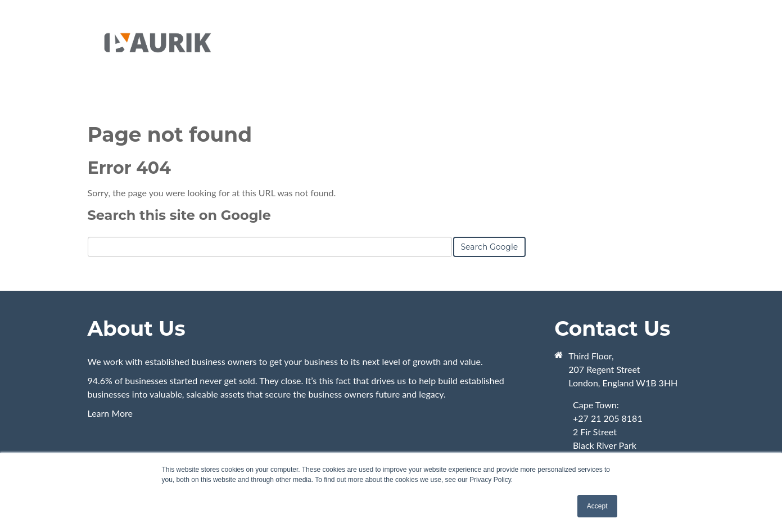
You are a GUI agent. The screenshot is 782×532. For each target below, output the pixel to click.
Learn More (313, 396)
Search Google (490, 247)
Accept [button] (597, 506)
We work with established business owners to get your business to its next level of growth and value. (285, 361)
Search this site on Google (179, 215)
